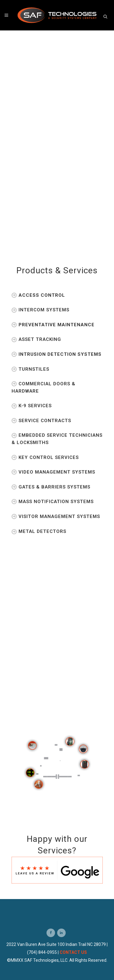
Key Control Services (45, 457)
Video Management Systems (53, 472)
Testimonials (57, 572)
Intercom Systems (40, 310)
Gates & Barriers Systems (51, 487)
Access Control (38, 295)
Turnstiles (30, 369)
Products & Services (57, 270)
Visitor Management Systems (56, 516)
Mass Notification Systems (53, 502)
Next (65, 709)
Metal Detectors (39, 531)
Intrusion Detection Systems (57, 354)
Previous (53, 709)
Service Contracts (41, 421)
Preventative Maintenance (53, 325)
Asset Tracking (36, 339)
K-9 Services (32, 406)
